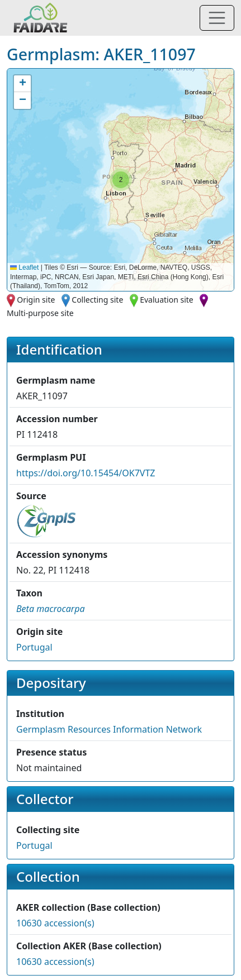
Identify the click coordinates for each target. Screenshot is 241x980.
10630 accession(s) (55, 923)
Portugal (34, 647)
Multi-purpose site (40, 313)
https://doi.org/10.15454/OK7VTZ (86, 473)
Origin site (36, 300)
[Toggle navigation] (217, 18)
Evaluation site (167, 300)
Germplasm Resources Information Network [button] (109, 729)
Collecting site (97, 300)
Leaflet (24, 267)
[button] (121, 180)
